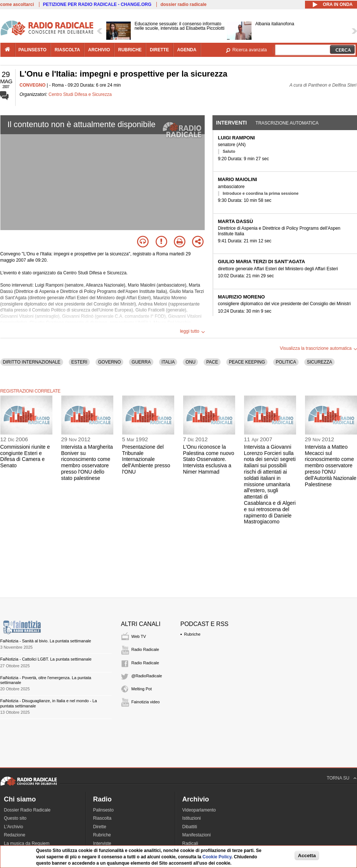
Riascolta (102, 818)
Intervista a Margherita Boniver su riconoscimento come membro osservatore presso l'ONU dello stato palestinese (87, 462)
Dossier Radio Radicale (27, 810)
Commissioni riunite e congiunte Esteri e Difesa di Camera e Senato (25, 456)
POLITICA (286, 362)
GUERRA (141, 362)
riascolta (67, 50)
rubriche (130, 50)
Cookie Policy (217, 857)
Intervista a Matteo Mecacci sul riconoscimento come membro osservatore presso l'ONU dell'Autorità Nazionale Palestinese (331, 466)
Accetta (307, 856)
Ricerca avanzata (250, 50)
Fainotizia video (146, 702)
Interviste (102, 843)
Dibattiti (190, 827)
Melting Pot (142, 689)
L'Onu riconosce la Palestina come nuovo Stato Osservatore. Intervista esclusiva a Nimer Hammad (209, 459)
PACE (212, 362)
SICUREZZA (319, 362)
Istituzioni (192, 818)
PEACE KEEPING (247, 362)
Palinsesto (103, 810)
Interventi (232, 123)
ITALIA (168, 362)
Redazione (15, 835)
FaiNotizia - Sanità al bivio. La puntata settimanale (46, 641)
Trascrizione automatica (287, 123)
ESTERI (79, 362)
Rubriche (192, 634)
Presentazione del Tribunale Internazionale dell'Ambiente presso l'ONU (146, 459)
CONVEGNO (33, 85)
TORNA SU (338, 778)
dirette (159, 50)
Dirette (100, 827)
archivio (99, 50)
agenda (187, 50)
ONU (190, 362)
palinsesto (33, 50)
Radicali (190, 843)
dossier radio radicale (184, 4)
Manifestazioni (197, 835)
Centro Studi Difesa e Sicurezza (80, 94)
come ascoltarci (17, 4)
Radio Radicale (145, 649)
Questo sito (15, 818)
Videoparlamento (199, 810)
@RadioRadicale (147, 676)
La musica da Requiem (27, 843)
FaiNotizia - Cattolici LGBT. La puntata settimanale (46, 659)
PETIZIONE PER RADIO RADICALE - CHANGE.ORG (97, 4)
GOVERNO (109, 362)
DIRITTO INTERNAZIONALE (32, 362)
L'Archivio (14, 827)
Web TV (139, 636)
